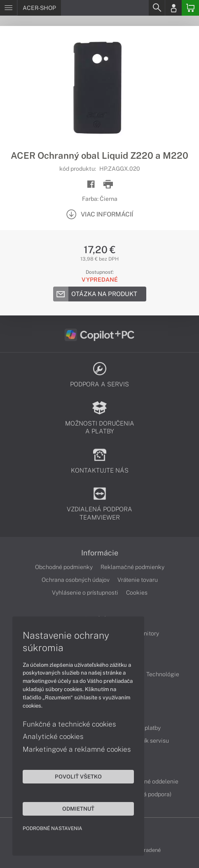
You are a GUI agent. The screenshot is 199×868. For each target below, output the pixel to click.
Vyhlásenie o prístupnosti (85, 593)
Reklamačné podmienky (132, 567)
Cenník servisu (150, 741)
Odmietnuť (78, 809)
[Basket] (190, 8)
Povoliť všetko (78, 776)
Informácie (100, 553)
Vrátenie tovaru (138, 580)
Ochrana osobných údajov (76, 580)
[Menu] (8, 8)
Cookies (137, 593)
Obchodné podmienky (64, 567)
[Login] (173, 8)
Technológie (163, 674)
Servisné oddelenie (153, 781)
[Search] (157, 8)
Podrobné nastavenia (53, 828)
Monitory (147, 633)
